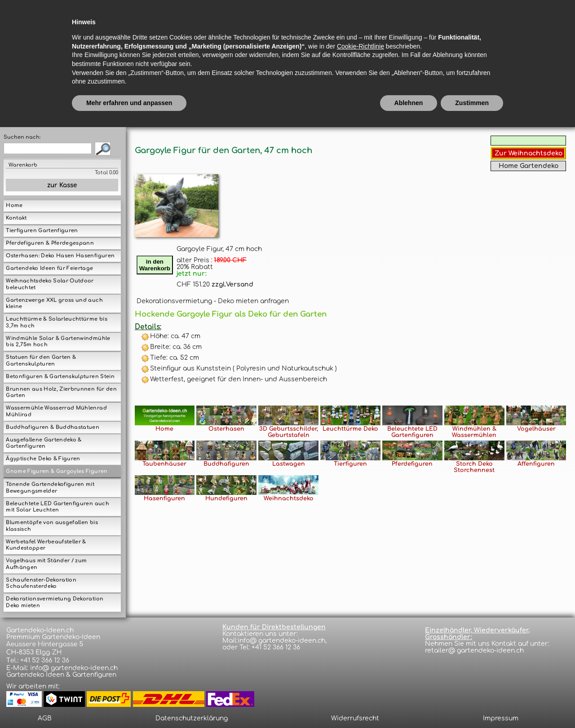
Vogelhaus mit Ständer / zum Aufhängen (46, 564)
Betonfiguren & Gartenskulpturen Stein (60, 377)
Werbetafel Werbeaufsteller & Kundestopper (46, 545)
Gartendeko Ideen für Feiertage (49, 268)
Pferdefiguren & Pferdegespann (50, 243)
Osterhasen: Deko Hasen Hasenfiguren (60, 256)
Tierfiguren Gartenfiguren (42, 231)
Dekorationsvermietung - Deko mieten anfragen (213, 301)
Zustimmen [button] (472, 703)
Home (14, 205)
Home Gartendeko (529, 166)
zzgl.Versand (232, 285)
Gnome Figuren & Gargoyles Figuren (57, 471)
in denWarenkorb (155, 265)
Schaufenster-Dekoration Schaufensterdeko (41, 583)
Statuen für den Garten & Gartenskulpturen (41, 361)
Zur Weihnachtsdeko (529, 153)
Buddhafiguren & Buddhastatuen (53, 427)
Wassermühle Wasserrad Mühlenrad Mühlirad (56, 411)
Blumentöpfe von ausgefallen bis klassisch (52, 526)
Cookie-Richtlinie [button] (360, 647)
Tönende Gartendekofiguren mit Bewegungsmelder (50, 488)
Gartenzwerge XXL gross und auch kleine (54, 304)
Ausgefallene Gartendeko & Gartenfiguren (44, 443)
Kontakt (16, 218)
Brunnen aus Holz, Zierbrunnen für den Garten (61, 393)
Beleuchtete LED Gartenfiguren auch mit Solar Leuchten (57, 507)
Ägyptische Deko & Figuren (43, 459)
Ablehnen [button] (409, 703)
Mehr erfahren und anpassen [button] (129, 703)
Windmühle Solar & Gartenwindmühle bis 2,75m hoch (58, 342)
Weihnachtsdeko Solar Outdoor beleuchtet (50, 284)
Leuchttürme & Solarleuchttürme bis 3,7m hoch (56, 322)
